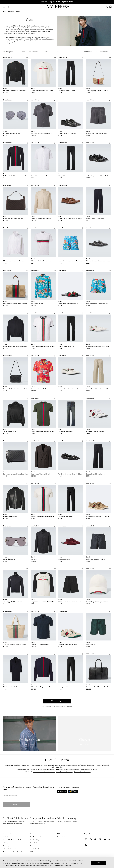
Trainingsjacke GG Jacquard (13, 602)
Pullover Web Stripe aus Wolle (41, 687)
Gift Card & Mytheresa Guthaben (14, 840)
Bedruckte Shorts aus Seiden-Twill (97, 304)
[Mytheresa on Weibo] (110, 839)
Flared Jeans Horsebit (66, 432)
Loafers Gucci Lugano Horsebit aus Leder (72, 219)
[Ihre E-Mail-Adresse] (29, 795)
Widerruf (6, 855)
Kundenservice (8, 834)
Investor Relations (36, 849)
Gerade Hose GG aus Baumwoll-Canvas (99, 389)
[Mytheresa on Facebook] (91, 839)
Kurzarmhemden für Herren (53, 770)
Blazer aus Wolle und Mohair (40, 474)
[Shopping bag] (110, 7)
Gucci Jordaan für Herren (82, 772)
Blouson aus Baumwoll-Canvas (14, 261)
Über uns (33, 834)
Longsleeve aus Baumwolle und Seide (43, 602)
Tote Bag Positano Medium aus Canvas (16, 644)
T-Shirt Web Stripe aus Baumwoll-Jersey (44, 346)
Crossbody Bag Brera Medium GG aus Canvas (19, 219)
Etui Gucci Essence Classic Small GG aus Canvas (19, 474)
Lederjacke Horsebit (10, 517)
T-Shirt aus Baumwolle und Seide (42, 91)
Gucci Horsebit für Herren (64, 772)
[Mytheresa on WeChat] (86, 845)
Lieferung (6, 846)
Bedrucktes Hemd (37, 304)
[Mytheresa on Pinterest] (95, 839)
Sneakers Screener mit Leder (96, 432)
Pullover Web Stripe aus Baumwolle (15, 176)
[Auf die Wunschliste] (27, 57)
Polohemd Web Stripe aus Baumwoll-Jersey (45, 261)
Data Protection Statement (62, 865)
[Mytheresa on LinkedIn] (86, 839)
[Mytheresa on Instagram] (100, 839)
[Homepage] (57, 7)
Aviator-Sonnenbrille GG (12, 133)
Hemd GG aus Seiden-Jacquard (41, 133)
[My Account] (107, 7)
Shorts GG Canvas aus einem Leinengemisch (73, 602)
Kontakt (5, 837)
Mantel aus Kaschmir (10, 687)
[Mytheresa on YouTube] (105, 839)
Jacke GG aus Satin (10, 432)
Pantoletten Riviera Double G (68, 304)
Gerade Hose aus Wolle (66, 346)
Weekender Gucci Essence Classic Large (99, 687)
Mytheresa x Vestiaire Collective (13, 852)
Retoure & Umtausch (9, 849)
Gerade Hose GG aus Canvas (96, 474)
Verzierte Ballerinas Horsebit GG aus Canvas (73, 474)
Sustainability (34, 840)
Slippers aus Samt (64, 559)
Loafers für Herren (91, 770)
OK (99, 863)
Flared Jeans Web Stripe (67, 91)
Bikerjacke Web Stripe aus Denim (15, 91)
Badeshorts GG (91, 644)
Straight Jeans (63, 176)
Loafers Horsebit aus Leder (67, 133)
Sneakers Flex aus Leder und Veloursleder (100, 346)
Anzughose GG (63, 687)
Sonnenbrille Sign (9, 559)
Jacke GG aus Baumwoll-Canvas (42, 219)
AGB (59, 834)
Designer (11, 12)
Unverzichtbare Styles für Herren (44, 772)
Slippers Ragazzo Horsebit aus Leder (98, 261)
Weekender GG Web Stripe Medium (15, 304)
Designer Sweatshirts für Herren (74, 770)
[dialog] (57, 863)
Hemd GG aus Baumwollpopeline (42, 176)
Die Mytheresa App (36, 837)
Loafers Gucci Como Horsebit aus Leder (72, 389)
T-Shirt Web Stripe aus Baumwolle (42, 432)
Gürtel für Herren (37, 770)
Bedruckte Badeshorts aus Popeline (70, 261)
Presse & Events (35, 843)
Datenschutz (61, 837)
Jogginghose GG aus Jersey (95, 219)
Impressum (61, 840)
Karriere (33, 846)
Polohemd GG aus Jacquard (40, 644)
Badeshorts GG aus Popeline (95, 559)
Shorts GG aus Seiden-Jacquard (97, 133)
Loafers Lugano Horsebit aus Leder (98, 176)
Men (5, 12)
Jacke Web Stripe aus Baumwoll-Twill (16, 346)
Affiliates (33, 852)
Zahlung (5, 843)
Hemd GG (34, 559)
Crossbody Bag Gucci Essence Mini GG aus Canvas (20, 389)
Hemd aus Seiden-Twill (38, 389)
